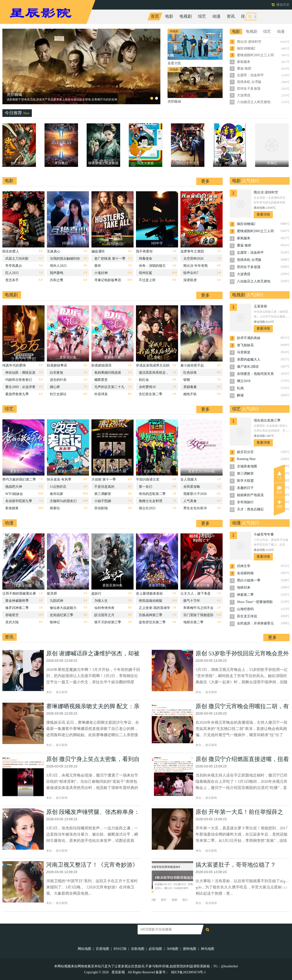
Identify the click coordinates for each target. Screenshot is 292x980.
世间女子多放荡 (249, 89)
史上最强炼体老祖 (149, 594)
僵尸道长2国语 (248, 367)
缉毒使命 (146, 259)
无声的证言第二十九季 (109, 388)
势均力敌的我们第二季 (19, 479)
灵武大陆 (12, 622)
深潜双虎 (190, 280)
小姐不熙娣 (103, 501)
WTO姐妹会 (14, 494)
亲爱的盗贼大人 (249, 359)
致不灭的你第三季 (108, 622)
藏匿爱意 (101, 380)
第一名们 (146, 487)
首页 (155, 16)
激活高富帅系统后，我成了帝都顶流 (154, 374)
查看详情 (263, 215)
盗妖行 (96, 594)
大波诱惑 (244, 95)
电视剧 (186, 16)
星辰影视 (118, 972)
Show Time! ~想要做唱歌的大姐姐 (255, 602)
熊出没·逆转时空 (249, 42)
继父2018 (244, 381)
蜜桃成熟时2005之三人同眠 (255, 55)
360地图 (172, 949)
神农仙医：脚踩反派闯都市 (20, 374)
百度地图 (102, 949)
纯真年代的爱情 (14, 365)
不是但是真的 (104, 487)
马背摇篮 (244, 352)
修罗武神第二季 (17, 608)
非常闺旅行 (245, 502)
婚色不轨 (190, 394)
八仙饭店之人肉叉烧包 (254, 102)
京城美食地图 (247, 466)
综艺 (202, 16)
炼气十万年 (192, 601)
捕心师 (55, 387)
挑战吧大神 (14, 487)
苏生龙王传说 (247, 616)
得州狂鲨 (146, 273)
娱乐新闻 (62, 692)
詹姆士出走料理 (151, 501)
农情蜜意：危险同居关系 (255, 374)
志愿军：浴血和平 (250, 75)
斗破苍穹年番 (264, 534)
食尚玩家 (56, 494)
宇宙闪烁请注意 (148, 479)
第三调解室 (103, 494)
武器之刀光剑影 (17, 259)
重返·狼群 (244, 68)
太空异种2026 (193, 259)
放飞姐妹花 (245, 345)
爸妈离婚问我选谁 (108, 373)
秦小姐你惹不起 (192, 365)
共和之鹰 (56, 280)
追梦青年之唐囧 (192, 251)
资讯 (231, 16)
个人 (279, 476)
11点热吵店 (58, 487)
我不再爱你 (144, 251)
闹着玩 (55, 508)
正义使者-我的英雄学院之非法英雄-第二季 (154, 609)
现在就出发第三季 (267, 420)
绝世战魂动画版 (151, 601)
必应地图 (155, 949)
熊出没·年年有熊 (196, 266)
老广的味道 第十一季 (110, 259)
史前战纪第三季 (62, 615)
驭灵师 (52, 594)
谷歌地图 (138, 949)
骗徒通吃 (98, 251)
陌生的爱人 (11, 251)
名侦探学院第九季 (19, 501)
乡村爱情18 (147, 387)
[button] (152, 98)
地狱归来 (244, 588)
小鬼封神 (101, 273)
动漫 (216, 16)
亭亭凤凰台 (14, 266)
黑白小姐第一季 (249, 580)
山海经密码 (245, 609)
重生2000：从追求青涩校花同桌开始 (20, 388)
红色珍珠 (190, 373)
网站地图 (84, 949)
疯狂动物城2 (246, 48)
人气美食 (190, 501)
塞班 (98, 266)
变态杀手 (12, 280)
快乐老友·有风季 (59, 479)
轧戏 (240, 388)
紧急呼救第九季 (17, 394)
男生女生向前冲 (195, 508)
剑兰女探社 (58, 394)
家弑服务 (244, 62)
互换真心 (54, 251)
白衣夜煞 (56, 373)
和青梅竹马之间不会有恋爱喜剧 (198, 609)
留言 (279, 490)
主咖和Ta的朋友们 (63, 501)
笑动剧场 (101, 508)
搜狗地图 (190, 949)
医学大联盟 (245, 481)
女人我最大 (189, 479)
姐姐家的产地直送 (250, 495)
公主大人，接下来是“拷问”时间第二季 (196, 595)
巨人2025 (12, 273)
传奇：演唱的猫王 (152, 266)
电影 (169, 16)
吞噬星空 (12, 615)
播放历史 (283, 5)
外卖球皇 (101, 394)
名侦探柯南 (245, 573)
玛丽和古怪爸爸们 (19, 380)
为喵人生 (101, 601)
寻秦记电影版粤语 (108, 280)
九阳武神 (56, 601)
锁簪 (187, 380)
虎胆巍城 (174, 101)
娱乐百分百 (245, 452)
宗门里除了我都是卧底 (198, 616)
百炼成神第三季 (151, 615)
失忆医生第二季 (151, 394)
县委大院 (14, 95)
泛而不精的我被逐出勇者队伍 (19, 595)
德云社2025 (147, 508)
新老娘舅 (12, 508)
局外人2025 (58, 266)
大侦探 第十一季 (104, 479)
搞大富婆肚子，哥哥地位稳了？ (236, 865)
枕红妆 (144, 380)
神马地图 (208, 949)
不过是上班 (147, 280)
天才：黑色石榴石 (250, 509)
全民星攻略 (192, 487)
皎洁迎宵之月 (104, 615)
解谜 (240, 395)
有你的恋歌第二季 (152, 494)
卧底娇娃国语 (101, 365)
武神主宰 (244, 566)
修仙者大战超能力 (63, 608)
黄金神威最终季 (17, 601)
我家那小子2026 (195, 494)
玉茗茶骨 (260, 306)
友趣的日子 (245, 488)
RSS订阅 (120, 949)
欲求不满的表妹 (249, 338)
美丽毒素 (190, 387)
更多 (205, 181)
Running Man (246, 459)
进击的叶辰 (58, 380)
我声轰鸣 (56, 273)
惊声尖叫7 (191, 273)
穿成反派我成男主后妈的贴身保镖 (153, 367)
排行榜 (247, 16)
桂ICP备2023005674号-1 (188, 972)
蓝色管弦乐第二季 (152, 622)
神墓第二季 (245, 595)
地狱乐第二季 (193, 622)
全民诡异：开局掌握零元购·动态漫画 (255, 624)
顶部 (279, 504)
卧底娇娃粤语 (57, 365)
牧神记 (55, 622)
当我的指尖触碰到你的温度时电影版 (65, 260)
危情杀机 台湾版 (249, 82)
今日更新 (268, 16)
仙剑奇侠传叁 (104, 608)
